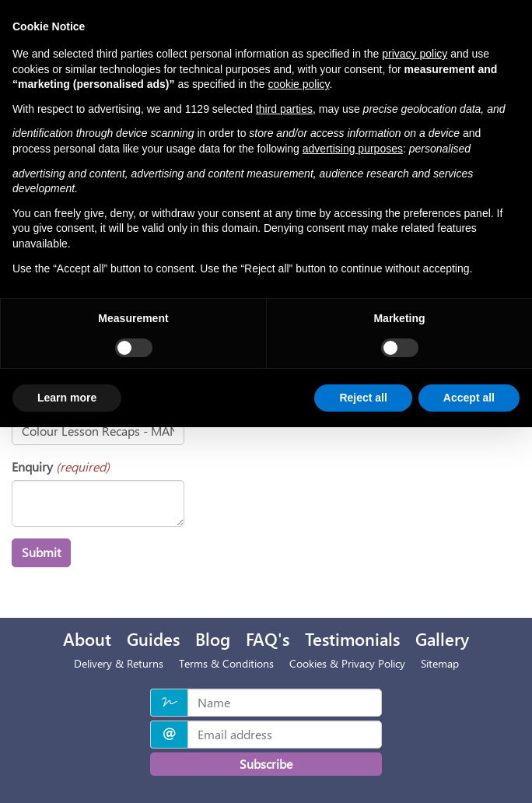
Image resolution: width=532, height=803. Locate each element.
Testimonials (352, 639)
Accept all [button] (469, 398)
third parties (284, 109)
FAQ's (268, 639)
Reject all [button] (363, 398)
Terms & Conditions (226, 663)
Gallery (442, 639)
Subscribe (266, 764)
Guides (153, 639)
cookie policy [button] (298, 84)
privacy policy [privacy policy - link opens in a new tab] (415, 54)
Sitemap (440, 663)
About (87, 639)
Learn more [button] (67, 398)
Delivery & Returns (119, 663)
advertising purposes (353, 149)
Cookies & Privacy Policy (347, 663)
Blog (213, 639)
